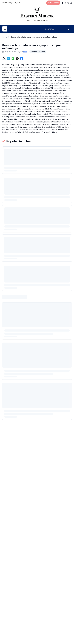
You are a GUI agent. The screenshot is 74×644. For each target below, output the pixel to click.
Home (5, 37)
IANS (25, 52)
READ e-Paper (53, 3)
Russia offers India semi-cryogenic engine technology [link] (34, 37)
